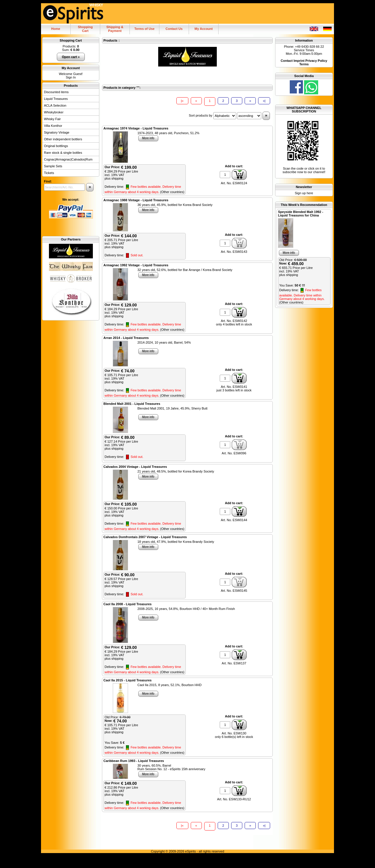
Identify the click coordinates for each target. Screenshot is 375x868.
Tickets (49, 173)
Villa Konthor (53, 126)
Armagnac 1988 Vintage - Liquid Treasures (136, 200)
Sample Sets (53, 166)
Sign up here (304, 193)
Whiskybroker (54, 112)
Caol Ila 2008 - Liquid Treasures (127, 604)
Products (71, 86)
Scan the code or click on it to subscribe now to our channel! (304, 146)
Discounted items (56, 92)
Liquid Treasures (56, 99)
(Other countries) (172, 192)
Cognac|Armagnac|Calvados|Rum (68, 159)
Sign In (71, 77)
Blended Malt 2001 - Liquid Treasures (132, 404)
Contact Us (174, 29)
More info (148, 138)
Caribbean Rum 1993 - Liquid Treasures (134, 761)
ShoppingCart (85, 29)
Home (56, 29)
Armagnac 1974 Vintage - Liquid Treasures (136, 128)
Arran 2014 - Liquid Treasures (126, 338)
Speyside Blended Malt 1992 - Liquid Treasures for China (301, 214)
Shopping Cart (71, 40)
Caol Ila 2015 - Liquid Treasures (127, 680)
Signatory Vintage (57, 132)
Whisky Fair (52, 119)
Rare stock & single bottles (63, 153)
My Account (204, 29)
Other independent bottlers (63, 139)
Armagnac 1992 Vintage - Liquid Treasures (136, 265)
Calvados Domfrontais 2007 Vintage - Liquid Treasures (145, 537)
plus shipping (114, 178)
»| (264, 101)
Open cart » (71, 57)
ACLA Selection (55, 105)
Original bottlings (56, 146)
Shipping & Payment (115, 29)
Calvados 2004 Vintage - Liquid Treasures (135, 467)
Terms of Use (145, 29)
